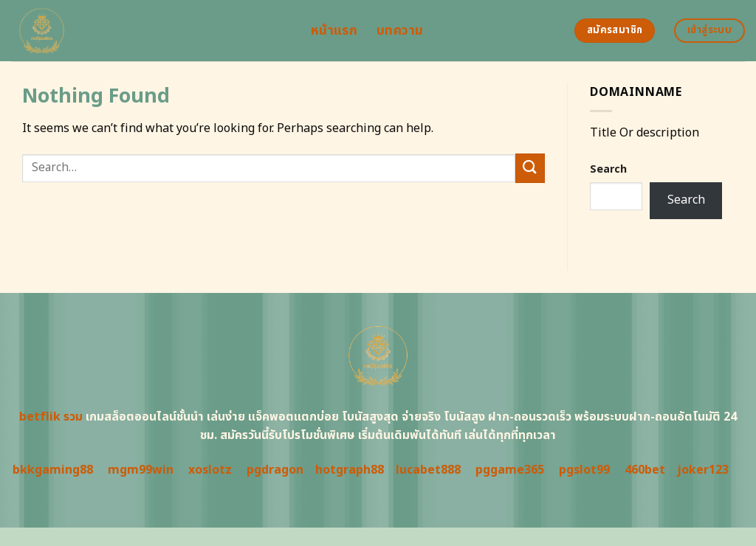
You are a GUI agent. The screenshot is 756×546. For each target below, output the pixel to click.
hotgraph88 (350, 470)
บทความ (400, 31)
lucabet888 (428, 470)
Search (608, 169)
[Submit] (530, 168)
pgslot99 (584, 470)
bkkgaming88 (53, 470)
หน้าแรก (334, 31)
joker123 (703, 470)
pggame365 (510, 470)
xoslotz (210, 470)
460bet (645, 470)
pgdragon (275, 470)
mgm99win (141, 470)
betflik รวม (51, 417)
